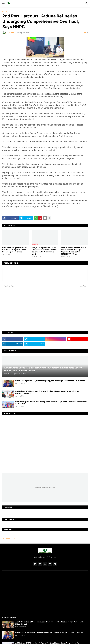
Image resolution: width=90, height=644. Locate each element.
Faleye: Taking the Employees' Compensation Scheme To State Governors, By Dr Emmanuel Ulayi (45, 251)
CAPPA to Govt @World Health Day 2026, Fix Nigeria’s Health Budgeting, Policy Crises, (14, 250)
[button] (3, 4)
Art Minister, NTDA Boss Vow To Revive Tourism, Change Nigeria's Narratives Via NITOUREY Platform (74, 251)
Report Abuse (10, 539)
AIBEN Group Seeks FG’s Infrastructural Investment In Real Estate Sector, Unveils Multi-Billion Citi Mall (50, 623)
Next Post (83, 286)
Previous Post (9, 286)
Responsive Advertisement (45, 487)
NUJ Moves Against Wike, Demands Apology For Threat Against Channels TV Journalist (50, 381)
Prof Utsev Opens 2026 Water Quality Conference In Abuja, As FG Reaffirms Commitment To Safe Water (51, 403)
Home (5, 11)
